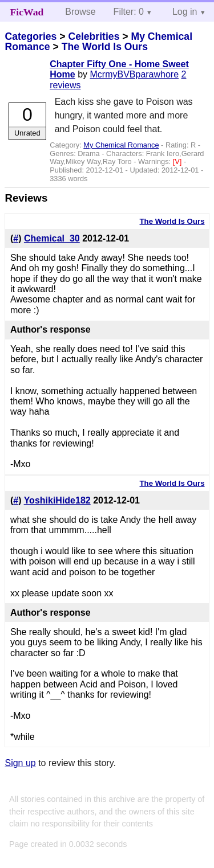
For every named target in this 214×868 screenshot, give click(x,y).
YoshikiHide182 (57, 500)
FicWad (27, 12)
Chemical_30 (52, 238)
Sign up (20, 763)
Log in (185, 12)
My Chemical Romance (121, 145)
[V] (178, 161)
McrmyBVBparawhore (134, 74)
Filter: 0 (129, 12)
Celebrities (94, 36)
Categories (31, 36)
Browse (80, 12)
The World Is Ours (105, 47)
